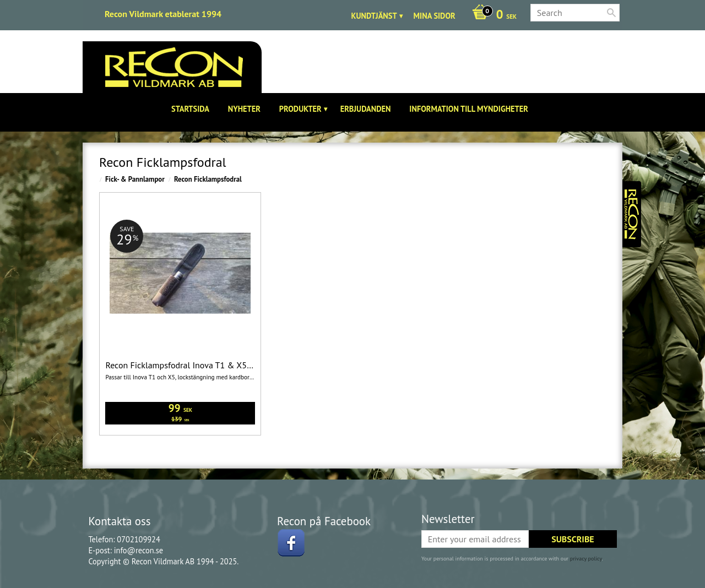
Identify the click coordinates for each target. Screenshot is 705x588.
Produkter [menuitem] (300, 109)
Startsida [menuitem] (190, 109)
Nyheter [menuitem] (244, 109)
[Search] (611, 13)
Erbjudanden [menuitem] (366, 109)
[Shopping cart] (492, 15)
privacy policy (586, 559)
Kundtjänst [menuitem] (374, 16)
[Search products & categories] (575, 13)
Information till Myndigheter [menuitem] (469, 109)
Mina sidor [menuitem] (435, 16)
